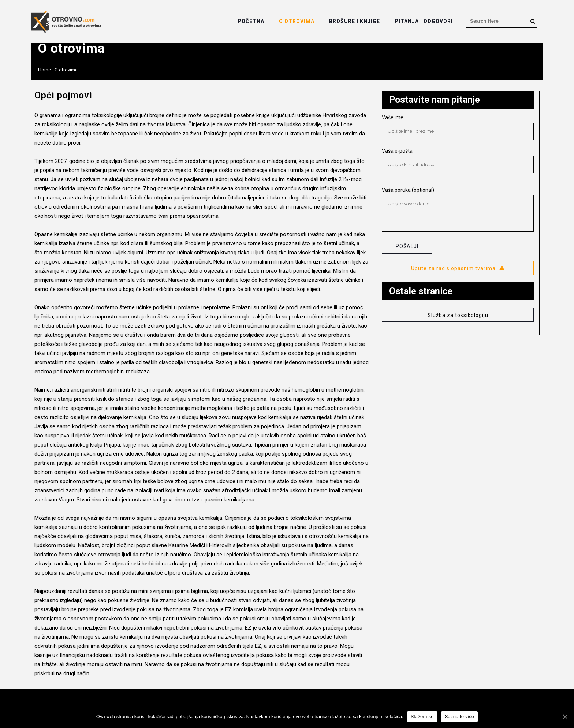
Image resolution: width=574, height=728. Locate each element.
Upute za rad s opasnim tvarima (458, 268)
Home (44, 70)
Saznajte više (460, 716)
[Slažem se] (565, 717)
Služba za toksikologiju (458, 315)
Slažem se (422, 716)
